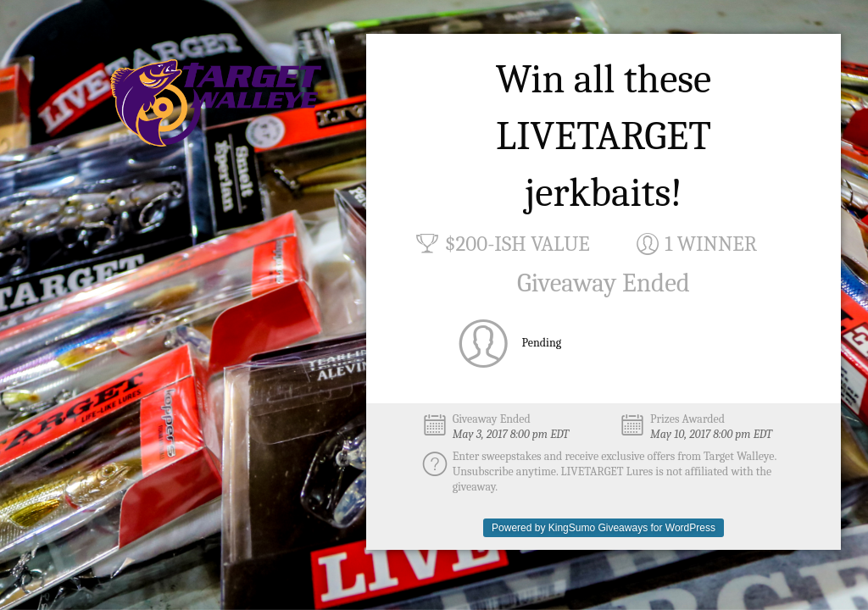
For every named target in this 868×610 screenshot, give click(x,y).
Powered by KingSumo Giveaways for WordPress (604, 528)
